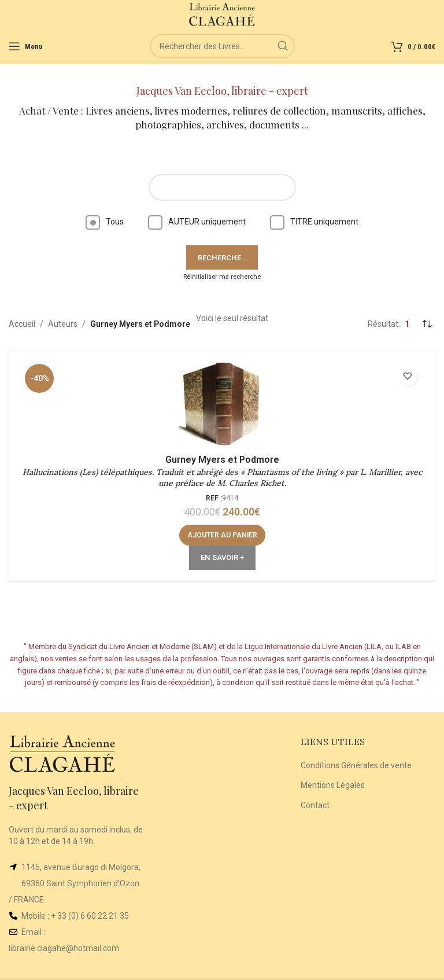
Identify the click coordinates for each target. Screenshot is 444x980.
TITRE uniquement (314, 222)
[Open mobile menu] (26, 46)
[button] (222, 535)
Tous (105, 222)
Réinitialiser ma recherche (222, 277)
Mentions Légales (333, 785)
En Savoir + (222, 557)
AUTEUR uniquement (197, 222)
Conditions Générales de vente (356, 765)
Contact (315, 805)
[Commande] (427, 324)
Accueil (22, 324)
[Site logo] (222, 14)
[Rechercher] (222, 46)
